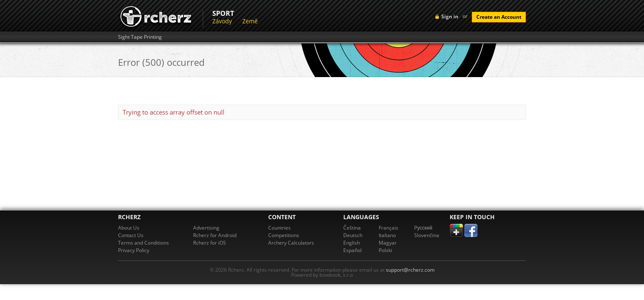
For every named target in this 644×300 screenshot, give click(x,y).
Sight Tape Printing (140, 37)
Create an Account (499, 17)
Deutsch (353, 235)
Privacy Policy (134, 250)
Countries (279, 228)
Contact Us (131, 235)
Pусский (423, 228)
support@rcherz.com (410, 270)
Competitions (284, 235)
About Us (129, 228)
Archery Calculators (291, 243)
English (352, 243)
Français (389, 228)
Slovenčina (427, 235)
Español (352, 250)
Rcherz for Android (215, 235)
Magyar (388, 243)
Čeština (352, 228)
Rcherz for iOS (210, 243)
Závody (222, 21)
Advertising (206, 228)
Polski (385, 250)
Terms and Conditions (143, 243)
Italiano (387, 235)
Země (250, 21)
